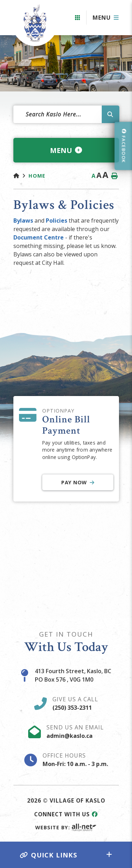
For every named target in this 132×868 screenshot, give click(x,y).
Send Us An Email (75, 732)
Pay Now (74, 482)
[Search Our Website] (66, 114)
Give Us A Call (75, 703)
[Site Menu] (66, 150)
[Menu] (106, 18)
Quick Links (49, 855)
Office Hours (75, 760)
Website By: (66, 827)
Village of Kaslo (33, 23)
